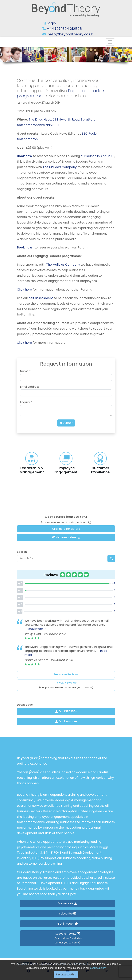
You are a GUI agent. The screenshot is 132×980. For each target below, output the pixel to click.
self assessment (41, 298)
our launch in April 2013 (97, 156)
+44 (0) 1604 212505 (64, 29)
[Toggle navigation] (110, 42)
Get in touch (68, 924)
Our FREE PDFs (66, 711)
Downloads (68, 903)
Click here (24, 290)
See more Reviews (66, 674)
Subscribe (68, 914)
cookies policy (98, 968)
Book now (25, 156)
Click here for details (66, 529)
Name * (25, 371)
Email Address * (31, 387)
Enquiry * (26, 402)
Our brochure (66, 721)
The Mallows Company (60, 167)
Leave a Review (66, 685)
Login (49, 23)
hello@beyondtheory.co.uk (70, 34)
